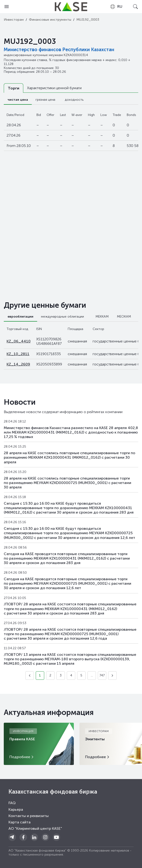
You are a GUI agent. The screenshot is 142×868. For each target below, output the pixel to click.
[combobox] (116, 7)
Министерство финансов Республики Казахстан (59, 50)
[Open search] (135, 7)
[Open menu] (7, 7)
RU (116, 7)
